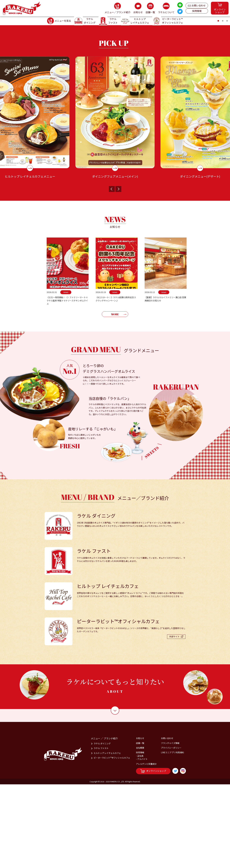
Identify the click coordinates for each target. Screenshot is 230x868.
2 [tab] (223, 105)
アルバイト (142, 843)
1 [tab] (219, 105)
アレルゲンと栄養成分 (146, 847)
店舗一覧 (140, 827)
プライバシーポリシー (171, 831)
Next (118, 273)
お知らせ (140, 822)
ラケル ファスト (101, 832)
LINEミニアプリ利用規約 (172, 836)
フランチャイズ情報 (170, 827)
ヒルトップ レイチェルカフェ (107, 837)
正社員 (140, 839)
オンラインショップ (153, 855)
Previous (112, 273)
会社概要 (140, 831)
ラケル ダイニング (102, 827)
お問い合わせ (197, 5)
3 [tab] (228, 105)
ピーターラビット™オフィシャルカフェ (112, 841)
